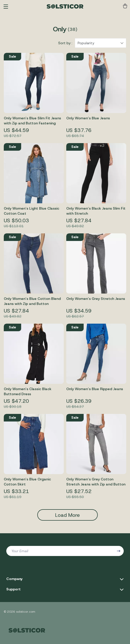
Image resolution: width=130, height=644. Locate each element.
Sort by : (65, 43)
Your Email (20, 551)
